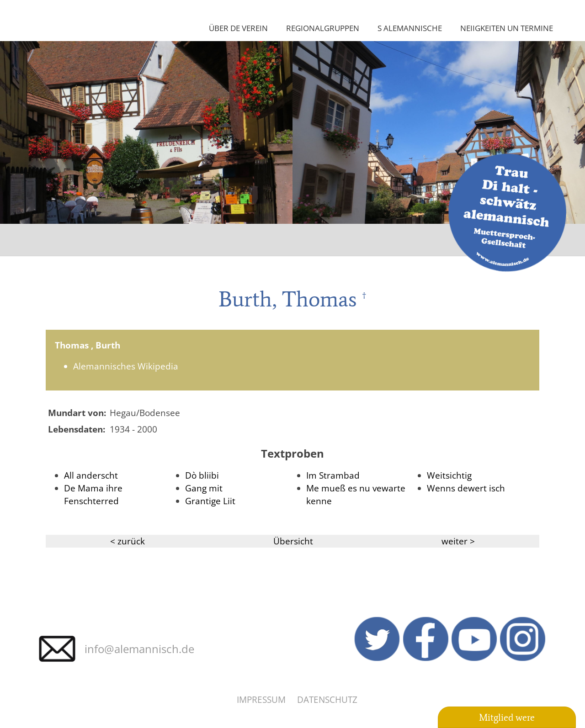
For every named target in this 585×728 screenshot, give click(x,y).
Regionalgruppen (323, 28)
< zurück (128, 541)
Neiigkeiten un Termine (507, 28)
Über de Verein (238, 28)
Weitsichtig (449, 475)
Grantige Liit (210, 501)
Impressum (261, 699)
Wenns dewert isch (466, 488)
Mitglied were (507, 717)
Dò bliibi (202, 475)
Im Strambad (333, 475)
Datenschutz (327, 699)
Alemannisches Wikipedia (126, 366)
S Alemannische (410, 28)
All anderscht (91, 475)
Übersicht (293, 541)
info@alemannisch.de (139, 649)
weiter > (458, 541)
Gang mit (204, 488)
